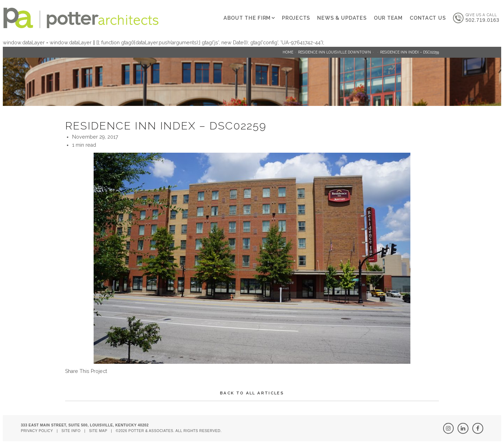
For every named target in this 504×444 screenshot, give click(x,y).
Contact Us (428, 18)
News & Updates (342, 18)
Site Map (98, 431)
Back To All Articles (252, 393)
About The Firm (247, 18)
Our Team (388, 18)
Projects (296, 18)
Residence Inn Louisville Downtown (335, 52)
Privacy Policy (37, 431)
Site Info (71, 431)
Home (288, 52)
